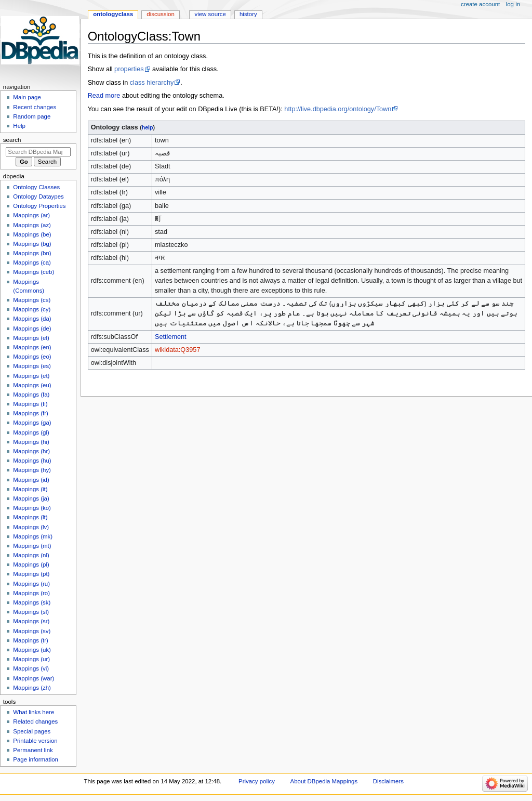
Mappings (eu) (32, 385)
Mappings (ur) (31, 659)
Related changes (35, 721)
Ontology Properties (39, 206)
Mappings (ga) (32, 423)
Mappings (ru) (31, 584)
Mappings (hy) (32, 470)
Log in (513, 4)
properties (129, 69)
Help (19, 126)
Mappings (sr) (31, 621)
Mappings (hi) (31, 442)
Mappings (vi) (31, 668)
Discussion (160, 14)
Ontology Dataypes (38, 196)
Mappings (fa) (31, 395)
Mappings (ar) (31, 215)
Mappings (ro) (31, 593)
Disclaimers (388, 781)
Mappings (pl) (31, 564)
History (248, 14)
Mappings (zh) (32, 688)
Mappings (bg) (32, 244)
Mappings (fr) (30, 413)
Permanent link (33, 750)
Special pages (32, 731)
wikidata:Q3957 (177, 350)
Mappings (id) (31, 480)
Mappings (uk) (32, 650)
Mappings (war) (34, 678)
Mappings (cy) (32, 309)
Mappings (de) (32, 329)
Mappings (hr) (31, 451)
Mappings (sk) (32, 602)
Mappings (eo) (32, 357)
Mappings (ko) (32, 508)
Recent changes (35, 107)
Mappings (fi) (30, 404)
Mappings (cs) (32, 300)
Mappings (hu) (32, 461)
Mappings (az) (32, 225)
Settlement (171, 337)
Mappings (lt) (30, 517)
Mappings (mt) (32, 546)
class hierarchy (152, 83)
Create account (480, 4)
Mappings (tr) (30, 640)
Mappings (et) (31, 376)
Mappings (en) (32, 347)
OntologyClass (113, 14)
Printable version (35, 741)
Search (12, 140)
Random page (32, 116)
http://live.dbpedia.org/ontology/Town (338, 109)
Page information (36, 759)
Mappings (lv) (31, 527)
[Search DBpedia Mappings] (38, 152)
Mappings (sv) (32, 631)
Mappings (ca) (32, 262)
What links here (34, 712)
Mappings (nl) (31, 555)
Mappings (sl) (31, 612)
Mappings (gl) (31, 432)
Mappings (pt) (31, 574)
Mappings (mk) (33, 536)
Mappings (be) (32, 234)
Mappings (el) (31, 338)
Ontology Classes (36, 187)
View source (210, 14)
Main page (27, 97)
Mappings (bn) (32, 253)
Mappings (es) (32, 366)
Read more (104, 96)
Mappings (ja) (31, 498)
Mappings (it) (30, 489)
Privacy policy (257, 781)
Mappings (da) (32, 319)
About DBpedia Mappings (324, 781)
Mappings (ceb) (34, 272)
